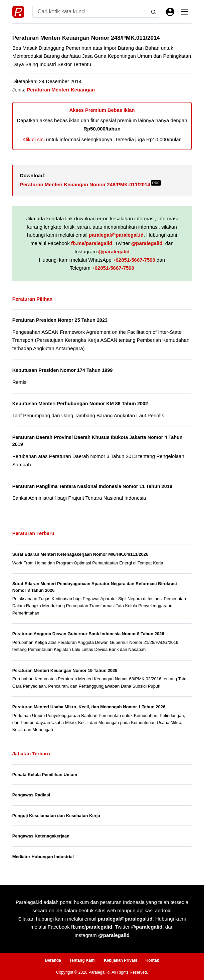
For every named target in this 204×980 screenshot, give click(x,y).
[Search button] (153, 12)
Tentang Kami (82, 960)
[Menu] (185, 12)
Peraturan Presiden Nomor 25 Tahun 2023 (60, 320)
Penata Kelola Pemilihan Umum (45, 775)
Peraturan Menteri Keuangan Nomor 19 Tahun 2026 (65, 670)
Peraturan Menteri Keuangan (61, 90)
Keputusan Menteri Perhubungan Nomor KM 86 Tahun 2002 (80, 404)
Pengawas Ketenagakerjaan (41, 836)
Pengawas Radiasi (31, 795)
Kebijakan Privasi (120, 960)
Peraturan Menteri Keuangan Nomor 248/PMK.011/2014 (90, 184)
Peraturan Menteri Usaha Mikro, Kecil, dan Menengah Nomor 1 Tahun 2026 (89, 707)
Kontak (152, 960)
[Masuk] (170, 12)
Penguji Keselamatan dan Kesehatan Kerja (56, 816)
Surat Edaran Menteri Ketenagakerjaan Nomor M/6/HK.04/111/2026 (80, 554)
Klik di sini (34, 139)
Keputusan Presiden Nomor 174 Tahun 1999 (63, 370)
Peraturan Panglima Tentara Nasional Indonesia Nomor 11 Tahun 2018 (92, 486)
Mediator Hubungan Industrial (43, 857)
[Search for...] (90, 12)
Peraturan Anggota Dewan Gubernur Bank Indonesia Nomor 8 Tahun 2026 (88, 634)
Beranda (53, 960)
